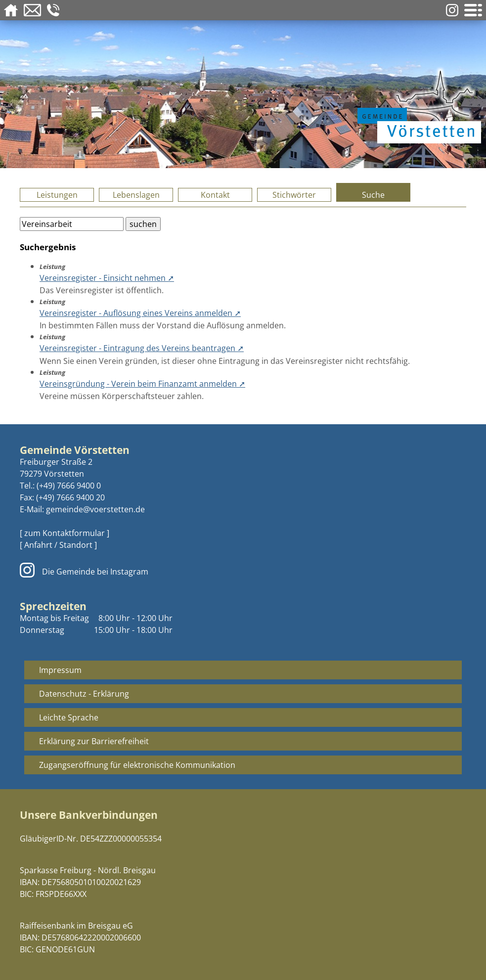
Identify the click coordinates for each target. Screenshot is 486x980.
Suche (373, 195)
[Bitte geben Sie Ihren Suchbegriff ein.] (72, 224)
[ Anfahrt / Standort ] (58, 545)
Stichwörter (294, 195)
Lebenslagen (136, 195)
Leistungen (57, 195)
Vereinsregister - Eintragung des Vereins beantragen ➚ (142, 348)
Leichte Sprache (69, 717)
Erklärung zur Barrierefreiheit (94, 741)
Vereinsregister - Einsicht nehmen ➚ (107, 278)
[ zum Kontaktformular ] (65, 533)
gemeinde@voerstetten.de (95, 509)
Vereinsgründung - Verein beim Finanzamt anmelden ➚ (142, 384)
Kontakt (215, 195)
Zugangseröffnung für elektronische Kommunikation (137, 765)
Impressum (60, 670)
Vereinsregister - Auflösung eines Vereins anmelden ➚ (140, 313)
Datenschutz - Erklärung (84, 694)
